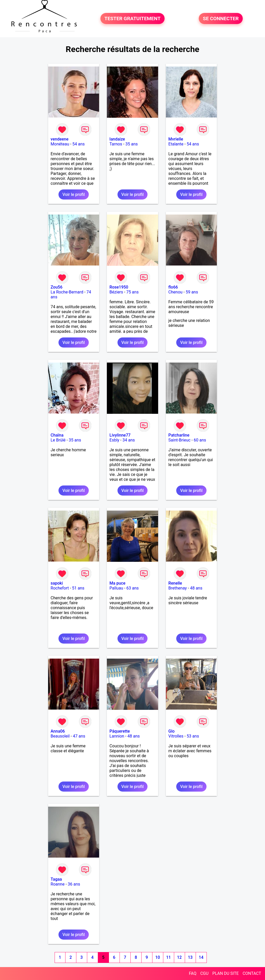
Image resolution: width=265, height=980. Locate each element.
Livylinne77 (120, 435)
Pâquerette (120, 731)
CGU (204, 973)
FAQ (193, 973)
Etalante (176, 144)
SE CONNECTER (221, 19)
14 (201, 957)
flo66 (173, 287)
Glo (172, 731)
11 (168, 957)
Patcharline (179, 435)
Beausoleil (60, 736)
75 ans (132, 292)
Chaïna (57, 435)
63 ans (132, 588)
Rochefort (60, 588)
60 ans (200, 440)
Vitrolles (176, 736)
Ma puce (117, 583)
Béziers (116, 292)
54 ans (79, 144)
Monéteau (60, 144)
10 (158, 957)
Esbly (114, 440)
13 (190, 957)
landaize (117, 139)
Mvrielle (176, 139)
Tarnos (116, 144)
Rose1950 (119, 287)
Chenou (176, 292)
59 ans (192, 292)
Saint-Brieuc (180, 440)
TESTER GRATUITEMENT (133, 19)
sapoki (57, 583)
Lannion (117, 736)
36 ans (74, 884)
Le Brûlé (58, 440)
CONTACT (252, 973)
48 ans (196, 588)
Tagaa (56, 879)
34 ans (129, 440)
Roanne (58, 884)
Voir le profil (73, 194)
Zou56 (57, 287)
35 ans (131, 144)
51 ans (78, 588)
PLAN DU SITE (226, 973)
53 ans (193, 736)
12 (179, 957)
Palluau (116, 588)
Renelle (175, 583)
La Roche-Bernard (67, 292)
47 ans (79, 736)
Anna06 (58, 731)
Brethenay (178, 588)
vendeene (60, 139)
